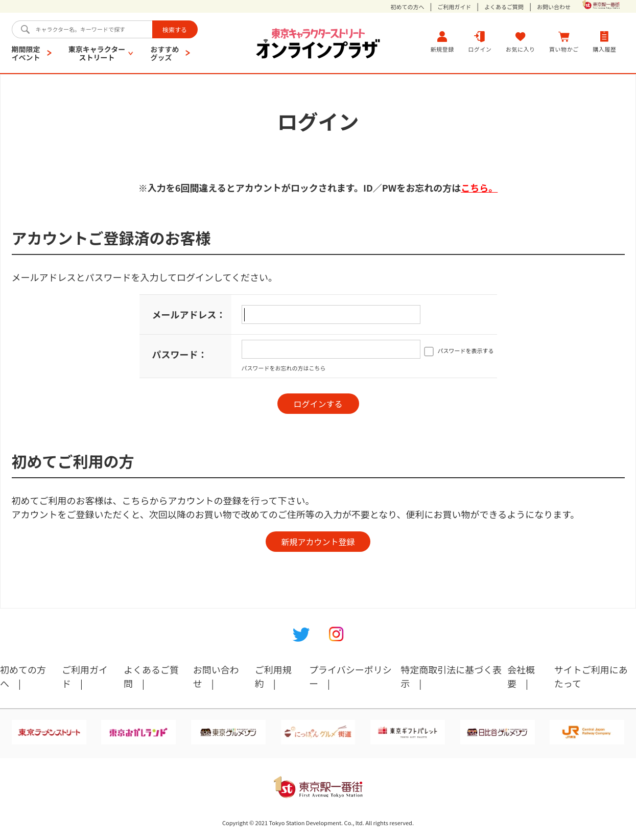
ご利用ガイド (454, 7)
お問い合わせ (554, 7)
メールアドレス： (189, 314)
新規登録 (442, 42)
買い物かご (564, 42)
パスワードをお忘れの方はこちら (284, 368)
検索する (175, 29)
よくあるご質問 (504, 7)
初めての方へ (408, 7)
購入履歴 (604, 42)
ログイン (480, 42)
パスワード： (180, 354)
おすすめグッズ (164, 53)
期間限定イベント (26, 53)
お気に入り (521, 42)
